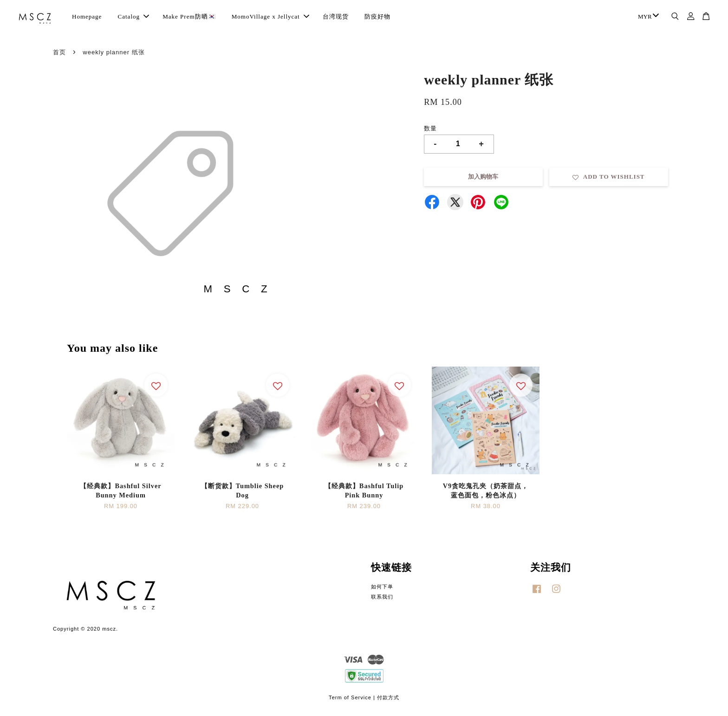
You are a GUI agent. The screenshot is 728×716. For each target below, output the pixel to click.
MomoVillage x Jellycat (270, 16)
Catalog (133, 16)
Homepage (87, 16)
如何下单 (382, 587)
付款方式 (388, 697)
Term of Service (350, 697)
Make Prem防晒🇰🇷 (189, 16)
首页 (59, 52)
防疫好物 (377, 16)
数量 (430, 128)
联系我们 (382, 597)
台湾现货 (336, 16)
